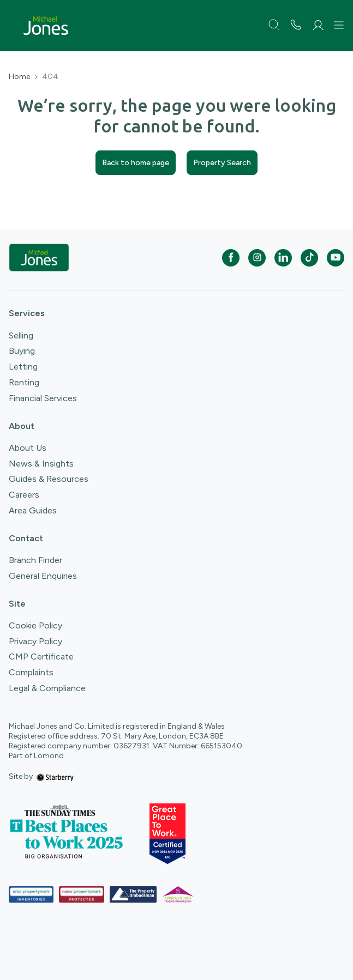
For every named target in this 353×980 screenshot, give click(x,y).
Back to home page (136, 163)
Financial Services (43, 398)
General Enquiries (43, 576)
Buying (22, 351)
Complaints (31, 672)
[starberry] (55, 776)
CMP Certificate (41, 657)
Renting (24, 382)
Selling (21, 335)
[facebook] (231, 258)
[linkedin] (283, 258)
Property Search (222, 163)
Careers (24, 495)
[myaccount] (318, 25)
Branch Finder (35, 560)
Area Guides (33, 510)
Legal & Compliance (47, 688)
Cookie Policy (35, 625)
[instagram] (257, 258)
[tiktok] (309, 258)
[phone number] (296, 26)
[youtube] (336, 258)
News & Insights (41, 464)
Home (19, 77)
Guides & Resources (49, 479)
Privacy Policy (35, 641)
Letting (23, 367)
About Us (28, 448)
